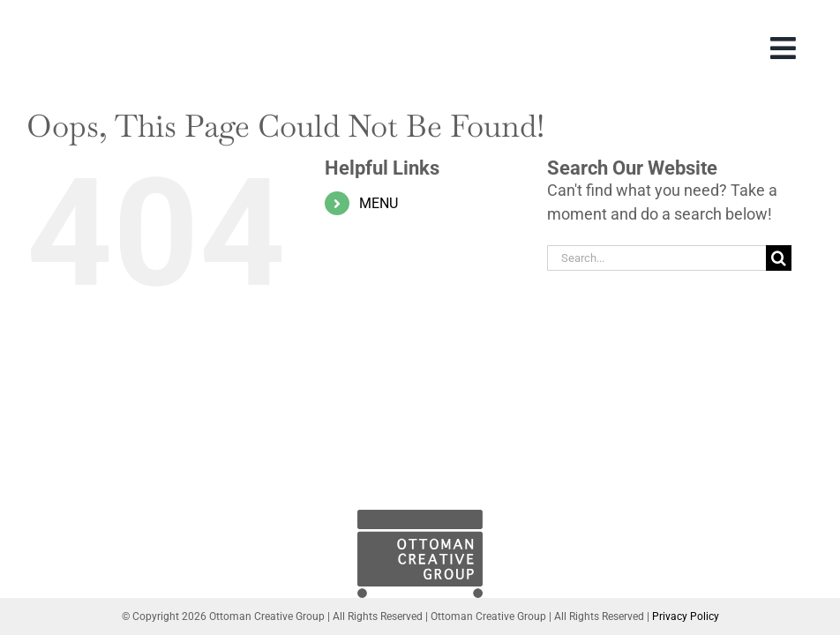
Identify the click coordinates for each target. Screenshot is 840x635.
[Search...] (656, 258)
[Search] (779, 258)
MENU (379, 203)
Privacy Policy (686, 616)
